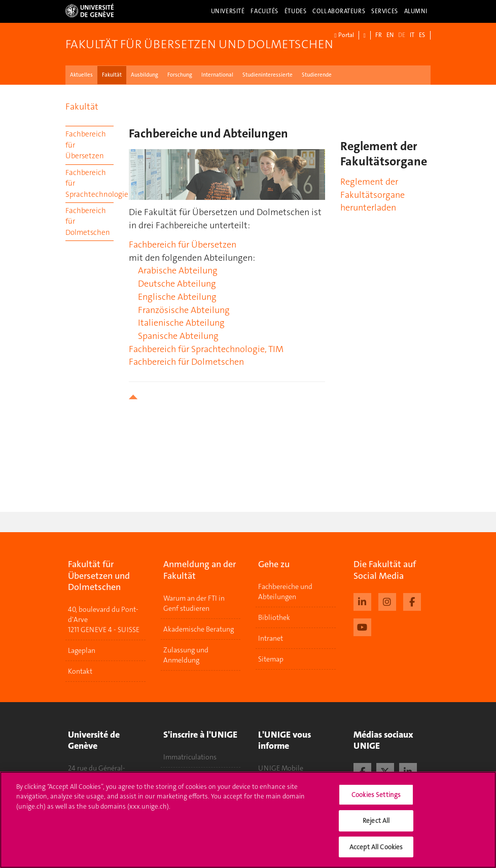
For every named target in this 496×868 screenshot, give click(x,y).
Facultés (264, 11)
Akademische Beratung (199, 629)
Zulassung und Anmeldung (186, 655)
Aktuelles (81, 75)
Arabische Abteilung (178, 270)
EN (390, 35)
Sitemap (271, 659)
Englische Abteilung (177, 297)
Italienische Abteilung (181, 323)
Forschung (180, 75)
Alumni (416, 11)
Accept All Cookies (376, 853)
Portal (344, 35)
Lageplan (82, 650)
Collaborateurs (339, 11)
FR (379, 35)
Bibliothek (274, 617)
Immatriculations (190, 757)
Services (385, 11)
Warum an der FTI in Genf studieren (194, 603)
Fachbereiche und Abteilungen (285, 592)
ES (422, 35)
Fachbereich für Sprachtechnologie (90, 183)
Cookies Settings (376, 800)
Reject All (376, 826)
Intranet (271, 638)
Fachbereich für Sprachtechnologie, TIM (206, 349)
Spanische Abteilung (178, 336)
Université (228, 11)
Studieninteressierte (268, 75)
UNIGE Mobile (281, 768)
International (217, 75)
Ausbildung (145, 75)
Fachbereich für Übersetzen (86, 145)
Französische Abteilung (184, 310)
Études (295, 11)
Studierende (317, 75)
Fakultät (112, 75)
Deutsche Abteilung (177, 284)
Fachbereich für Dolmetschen (88, 221)
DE (402, 35)
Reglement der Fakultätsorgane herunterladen (373, 195)
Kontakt (80, 671)
